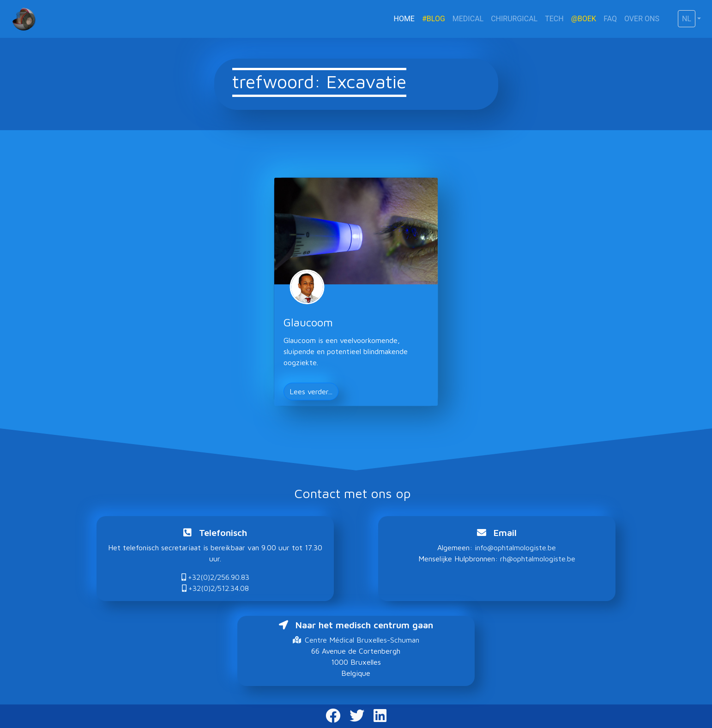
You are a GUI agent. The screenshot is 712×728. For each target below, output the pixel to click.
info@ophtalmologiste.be (515, 548)
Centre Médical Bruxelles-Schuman (356, 640)
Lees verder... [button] (311, 391)
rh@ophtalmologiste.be (538, 559)
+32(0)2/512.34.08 (215, 588)
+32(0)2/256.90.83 (215, 577)
